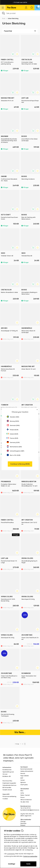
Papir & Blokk (25, 776)
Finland (23, 825)
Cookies (5, 799)
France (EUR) (12, 438)
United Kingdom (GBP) (15, 451)
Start (4, 18)
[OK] (20, 13)
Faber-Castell (25, 795)
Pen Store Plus (7, 781)
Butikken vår (7, 776)
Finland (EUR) (13, 430)
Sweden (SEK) (13, 417)
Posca (22, 797)
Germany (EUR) (13, 442)
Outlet (23, 780)
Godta (28, 864)
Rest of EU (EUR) (14, 455)
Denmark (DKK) (13, 425)
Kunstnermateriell (26, 769)
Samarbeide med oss (9, 785)
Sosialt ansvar (7, 790)
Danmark (23, 823)
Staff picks (24, 785)
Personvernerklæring (9, 796)
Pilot (22, 791)
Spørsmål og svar (8, 772)
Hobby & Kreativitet (27, 771)
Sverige (23, 821)
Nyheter (23, 782)
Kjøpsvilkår (6, 794)
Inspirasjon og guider (9, 783)
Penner (23, 773)
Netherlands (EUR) (14, 447)
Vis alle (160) (25, 802)
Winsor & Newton (26, 800)
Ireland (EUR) (12, 434)
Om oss (5, 774)
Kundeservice (7, 770)
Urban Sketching (13, 18)
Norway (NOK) (13, 421)
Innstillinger (12, 864)
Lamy (22, 793)
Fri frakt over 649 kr (20, 2)
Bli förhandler (7, 787)
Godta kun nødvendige (30, 856)
